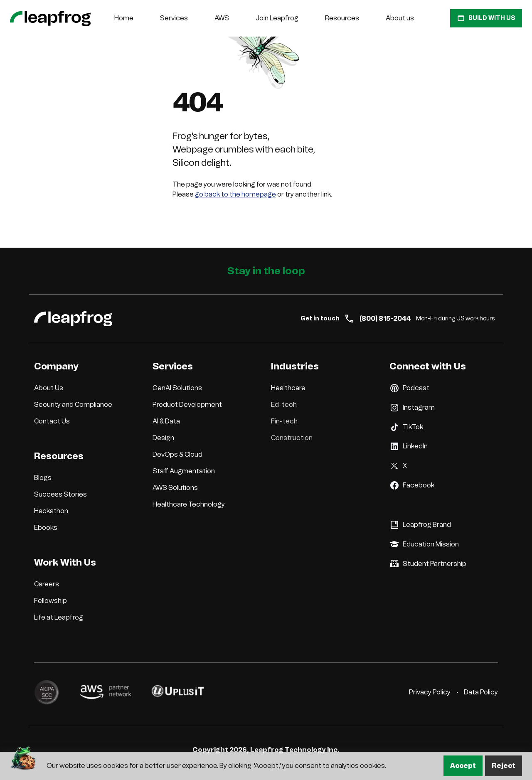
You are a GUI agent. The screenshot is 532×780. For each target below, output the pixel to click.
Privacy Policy (430, 692)
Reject (504, 766)
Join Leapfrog (277, 18)
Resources (342, 18)
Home (124, 18)
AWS (222, 18)
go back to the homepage (235, 194)
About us (400, 18)
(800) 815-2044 (378, 319)
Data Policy (481, 692)
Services (174, 18)
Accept (463, 766)
